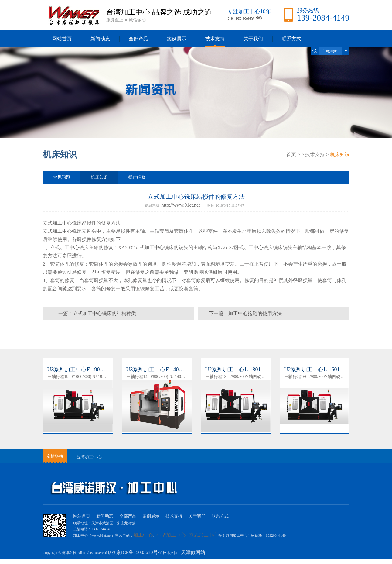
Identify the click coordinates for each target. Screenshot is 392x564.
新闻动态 (100, 39)
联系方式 (291, 39)
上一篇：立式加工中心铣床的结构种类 (95, 313)
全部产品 (138, 39)
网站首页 (62, 39)
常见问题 (62, 177)
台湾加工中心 (89, 457)
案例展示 (177, 39)
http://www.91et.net (181, 205)
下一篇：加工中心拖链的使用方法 (245, 313)
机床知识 (340, 155)
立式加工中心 (57, 231)
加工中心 (62, 223)
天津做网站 (193, 552)
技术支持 (215, 39)
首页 (291, 155)
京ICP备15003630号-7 (139, 552)
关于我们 (253, 39)
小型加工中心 (171, 535)
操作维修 (137, 177)
